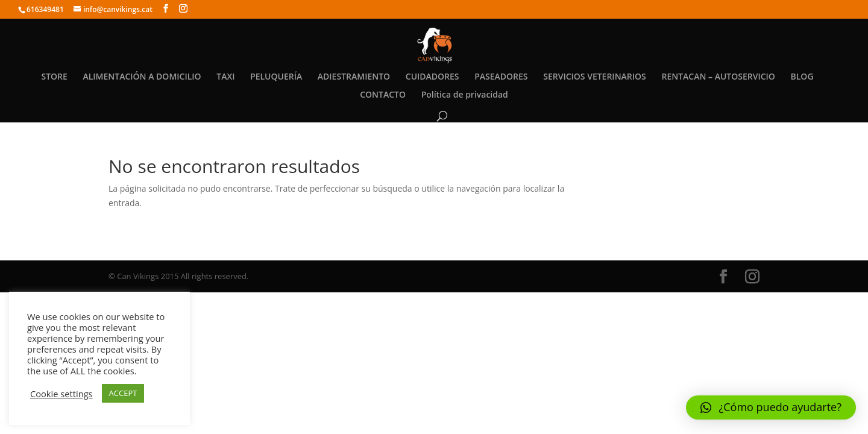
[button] (771, 407)
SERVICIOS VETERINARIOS (595, 77)
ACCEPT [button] (123, 393)
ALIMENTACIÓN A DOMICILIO (142, 77)
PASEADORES (501, 77)
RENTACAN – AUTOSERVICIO (718, 77)
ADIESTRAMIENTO (354, 77)
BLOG (802, 77)
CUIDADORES (432, 77)
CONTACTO (383, 95)
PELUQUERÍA (276, 77)
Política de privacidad (465, 95)
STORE (54, 77)
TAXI (225, 77)
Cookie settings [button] (61, 394)
